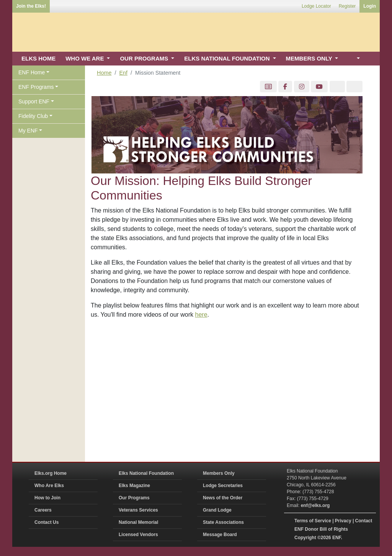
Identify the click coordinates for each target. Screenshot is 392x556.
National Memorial (138, 522)
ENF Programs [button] (36, 87)
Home (104, 73)
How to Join (47, 498)
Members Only (219, 473)
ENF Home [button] (32, 72)
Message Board (220, 535)
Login (370, 6)
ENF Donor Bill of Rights (321, 529)
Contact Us (47, 522)
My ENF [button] (28, 131)
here (201, 315)
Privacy (343, 521)
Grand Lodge (217, 510)
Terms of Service (313, 521)
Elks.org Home (51, 473)
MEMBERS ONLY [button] (310, 58)
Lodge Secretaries (223, 486)
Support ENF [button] (34, 101)
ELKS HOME (38, 58)
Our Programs (134, 498)
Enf (123, 73)
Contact (364, 521)
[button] (353, 59)
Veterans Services (138, 510)
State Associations (223, 522)
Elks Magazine (134, 486)
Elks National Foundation (146, 473)
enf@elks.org (315, 505)
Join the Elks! (31, 6)
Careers (43, 510)
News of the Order (223, 498)
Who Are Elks (49, 486)
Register (347, 6)
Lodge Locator (316, 6)
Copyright (305, 538)
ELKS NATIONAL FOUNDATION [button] (228, 58)
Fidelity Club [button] (33, 116)
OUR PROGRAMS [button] (145, 58)
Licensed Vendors (138, 535)
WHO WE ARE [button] (85, 58)
